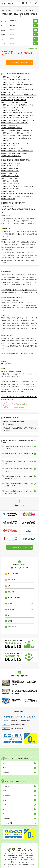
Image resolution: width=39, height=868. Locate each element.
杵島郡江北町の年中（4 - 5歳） (10, 168)
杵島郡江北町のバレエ (24, 138)
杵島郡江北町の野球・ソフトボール (26, 85)
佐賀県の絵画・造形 (7, 206)
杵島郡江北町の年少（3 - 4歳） (10, 166)
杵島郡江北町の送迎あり (8, 199)
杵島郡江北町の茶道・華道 (26, 151)
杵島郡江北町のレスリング (26, 105)
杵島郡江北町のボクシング (9, 105)
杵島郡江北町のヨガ (30, 95)
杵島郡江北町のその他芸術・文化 (11, 156)
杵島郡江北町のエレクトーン (24, 133)
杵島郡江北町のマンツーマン (10, 194)
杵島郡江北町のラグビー (8, 90)
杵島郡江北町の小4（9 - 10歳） (10, 181)
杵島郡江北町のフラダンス (9, 146)
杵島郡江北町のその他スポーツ (10, 110)
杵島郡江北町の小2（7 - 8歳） (10, 176)
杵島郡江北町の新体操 (24, 79)
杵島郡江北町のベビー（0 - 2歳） (11, 163)
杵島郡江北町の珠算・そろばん (27, 120)
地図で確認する (33, 49)
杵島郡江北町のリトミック (24, 135)
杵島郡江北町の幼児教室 (8, 115)
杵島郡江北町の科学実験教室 (25, 115)
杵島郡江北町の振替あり (26, 194)
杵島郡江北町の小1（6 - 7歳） (10, 173)
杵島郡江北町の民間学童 (8, 130)
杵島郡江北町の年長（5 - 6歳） (10, 171)
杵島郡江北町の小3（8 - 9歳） (10, 178)
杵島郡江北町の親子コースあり (10, 191)
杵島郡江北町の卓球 (7, 87)
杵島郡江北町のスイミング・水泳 (11, 77)
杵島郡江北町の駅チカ (8, 196)
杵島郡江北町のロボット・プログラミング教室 (15, 123)
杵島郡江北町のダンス (8, 141)
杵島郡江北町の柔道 (7, 100)
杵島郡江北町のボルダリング (10, 97)
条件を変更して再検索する (20, 62)
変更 (35, 21)
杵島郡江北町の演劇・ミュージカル (12, 148)
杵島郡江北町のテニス (8, 85)
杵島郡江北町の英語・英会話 (10, 113)
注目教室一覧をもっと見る (20, 547)
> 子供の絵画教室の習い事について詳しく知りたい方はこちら (19, 292)
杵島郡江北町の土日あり (28, 186)
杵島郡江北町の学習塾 (26, 113)
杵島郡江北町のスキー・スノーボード (12, 95)
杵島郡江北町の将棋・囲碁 (9, 125)
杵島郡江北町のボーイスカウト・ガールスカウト (15, 118)
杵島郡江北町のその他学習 (24, 130)
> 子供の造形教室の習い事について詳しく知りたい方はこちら (19, 290)
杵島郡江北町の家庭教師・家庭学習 (12, 128)
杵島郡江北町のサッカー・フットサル (12, 82)
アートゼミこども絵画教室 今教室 (11, 421)
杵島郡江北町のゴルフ (21, 87)
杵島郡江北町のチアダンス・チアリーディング (15, 143)
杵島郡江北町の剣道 (20, 100)
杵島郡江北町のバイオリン (9, 138)
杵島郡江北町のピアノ (8, 133)
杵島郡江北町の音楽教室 (8, 135)
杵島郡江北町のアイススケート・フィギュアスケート (17, 92)
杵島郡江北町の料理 (22, 153)
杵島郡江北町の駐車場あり (23, 196)
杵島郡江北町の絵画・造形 (9, 151)
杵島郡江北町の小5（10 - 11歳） (11, 183)
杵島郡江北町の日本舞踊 (8, 153)
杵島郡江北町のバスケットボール (26, 90)
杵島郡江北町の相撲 (21, 102)
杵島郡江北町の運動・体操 (9, 79)
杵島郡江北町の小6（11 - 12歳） (11, 186)
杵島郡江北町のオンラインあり (10, 189)
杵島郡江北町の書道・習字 (9, 120)
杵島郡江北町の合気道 (8, 102)
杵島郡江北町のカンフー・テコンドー (12, 107)
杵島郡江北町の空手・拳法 (27, 97)
